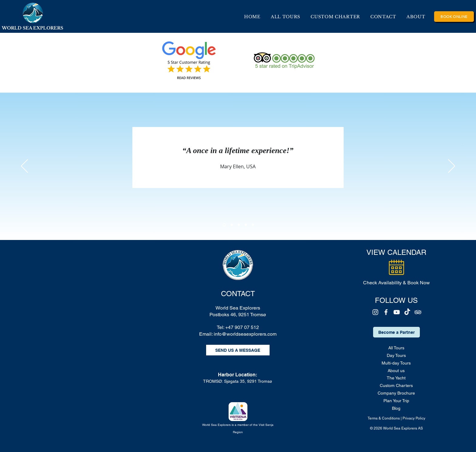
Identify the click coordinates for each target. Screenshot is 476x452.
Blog (396, 408)
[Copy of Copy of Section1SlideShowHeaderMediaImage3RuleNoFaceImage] (253, 225)
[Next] (452, 166)
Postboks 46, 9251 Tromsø (238, 315)
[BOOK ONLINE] (454, 17)
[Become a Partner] (396, 332)
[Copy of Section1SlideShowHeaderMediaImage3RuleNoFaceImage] (246, 225)
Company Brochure (396, 393)
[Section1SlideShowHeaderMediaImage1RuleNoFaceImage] (224, 225)
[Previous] (24, 166)
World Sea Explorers (238, 308)
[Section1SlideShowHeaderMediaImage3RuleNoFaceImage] (239, 225)
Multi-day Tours (396, 363)
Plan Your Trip (396, 401)
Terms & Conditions (384, 418)
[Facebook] (386, 312)
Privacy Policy (414, 418)
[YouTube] (397, 312)
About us (396, 371)
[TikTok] (407, 312)
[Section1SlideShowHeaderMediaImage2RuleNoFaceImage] (232, 225)
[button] (416, 17)
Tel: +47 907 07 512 (238, 327)
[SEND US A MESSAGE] (238, 350)
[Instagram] (375, 312)
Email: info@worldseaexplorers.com (238, 334)
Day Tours (396, 355)
